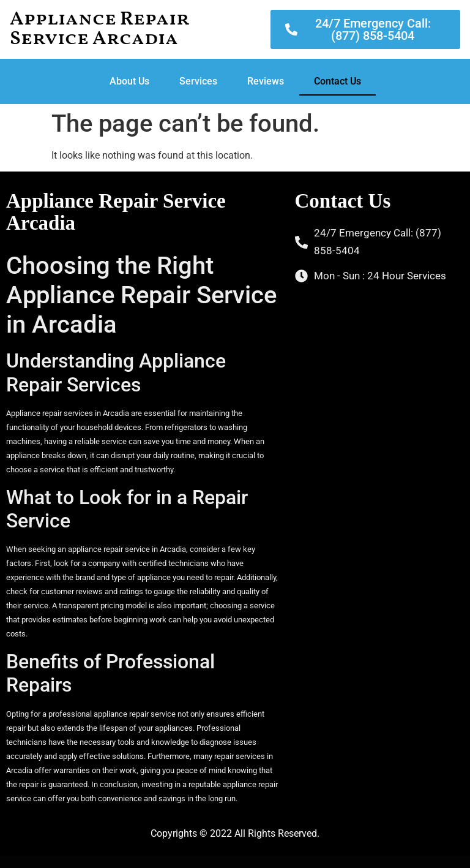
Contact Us (338, 81)
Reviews (266, 81)
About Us (129, 81)
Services (198, 81)
